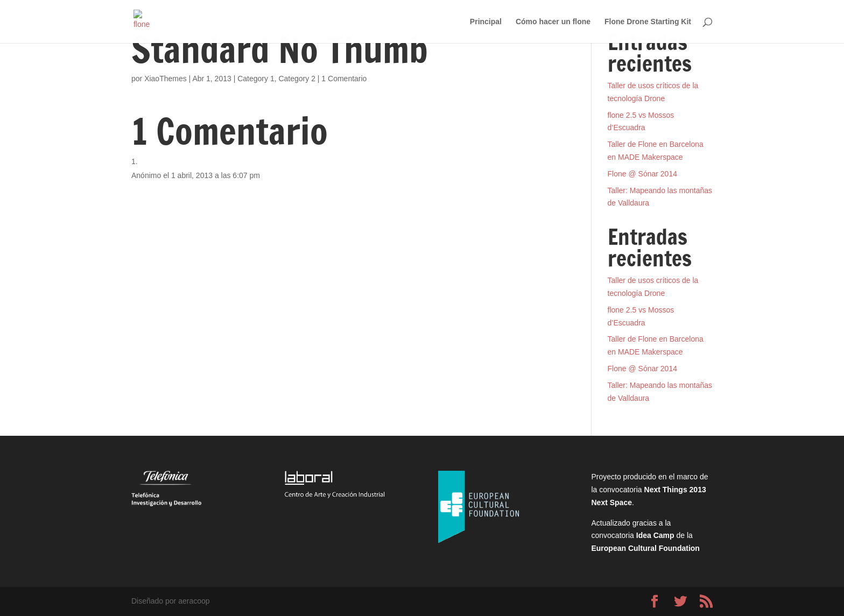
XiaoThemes (166, 79)
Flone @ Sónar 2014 (642, 174)
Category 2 (297, 79)
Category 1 (256, 79)
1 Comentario (344, 79)
